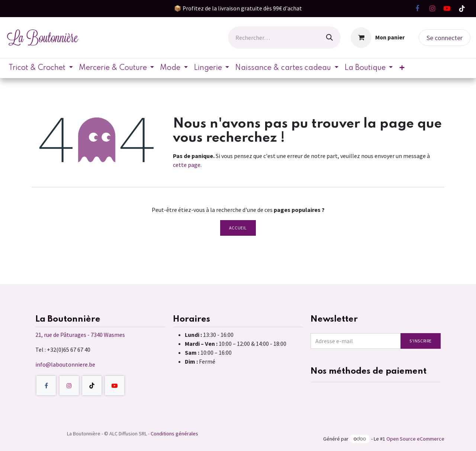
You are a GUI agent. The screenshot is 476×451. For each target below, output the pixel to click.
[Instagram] (432, 9)
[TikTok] (462, 9)
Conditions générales (174, 434)
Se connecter (445, 38)
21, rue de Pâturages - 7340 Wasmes (80, 335)
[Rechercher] (329, 38)
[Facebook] (417, 9)
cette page (187, 165)
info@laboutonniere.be (65, 364)
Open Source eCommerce (415, 439)
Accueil (238, 228)
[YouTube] (447, 9)
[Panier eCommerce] (378, 38)
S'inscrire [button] (421, 341)
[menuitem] (41, 68)
